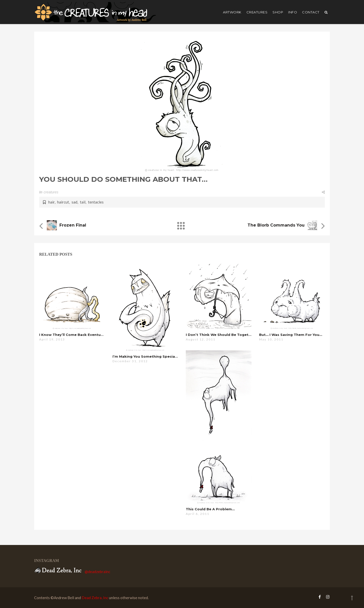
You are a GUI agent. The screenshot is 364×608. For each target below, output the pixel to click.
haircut (63, 202)
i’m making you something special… (146, 356)
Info (293, 12)
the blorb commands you (276, 225)
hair (51, 202)
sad (74, 202)
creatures (257, 12)
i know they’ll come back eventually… (74, 335)
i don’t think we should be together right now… (232, 335)
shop (278, 12)
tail (83, 202)
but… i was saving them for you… (291, 335)
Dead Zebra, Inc (95, 598)
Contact (311, 12)
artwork (232, 12)
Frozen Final (73, 225)
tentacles (96, 202)
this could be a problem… (210, 509)
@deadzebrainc (97, 572)
